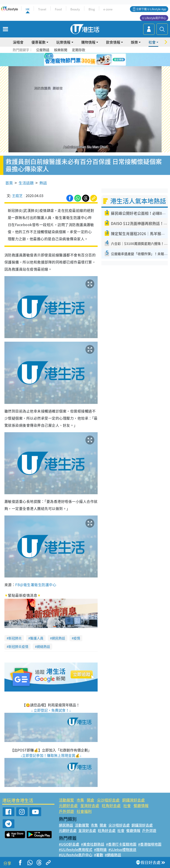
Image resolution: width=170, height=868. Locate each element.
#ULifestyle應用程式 (76, 849)
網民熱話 (58, 638)
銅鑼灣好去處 (133, 800)
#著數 (99, 855)
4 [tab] (88, 60)
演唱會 (18, 42)
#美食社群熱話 (93, 844)
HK (28, 9)
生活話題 (26, 183)
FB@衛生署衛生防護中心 (36, 585)
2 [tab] (79, 60)
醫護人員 (37, 638)
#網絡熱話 (113, 855)
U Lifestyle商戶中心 (154, 18)
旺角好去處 (111, 805)
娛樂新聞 (61, 50)
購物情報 (88, 42)
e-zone (108, 9)
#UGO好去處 (69, 844)
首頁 (9, 183)
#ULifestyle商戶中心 (76, 855)
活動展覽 (66, 800)
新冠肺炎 (15, 638)
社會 (152, 42)
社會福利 (84, 811)
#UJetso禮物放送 (122, 849)
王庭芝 (17, 196)
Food (58, 9)
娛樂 (134, 42)
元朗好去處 (68, 805)
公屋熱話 (43, 50)
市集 (80, 800)
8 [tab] (86, 65)
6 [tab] (97, 60)
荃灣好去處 (90, 805)
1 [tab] (75, 60)
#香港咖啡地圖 (150, 844)
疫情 (77, 638)
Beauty (75, 9)
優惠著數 (39, 42)
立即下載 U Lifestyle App (151, 9)
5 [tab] (93, 60)
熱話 (43, 183)
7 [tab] (82, 65)
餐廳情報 (141, 805)
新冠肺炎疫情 (18, 647)
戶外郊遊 (66, 811)
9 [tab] (91, 65)
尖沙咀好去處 (108, 800)
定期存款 (79, 50)
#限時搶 (100, 849)
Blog (92, 9)
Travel (42, 9)
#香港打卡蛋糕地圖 (121, 844)
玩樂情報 (63, 42)
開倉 (91, 800)
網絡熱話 (43, 647)
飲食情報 (113, 42)
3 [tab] (84, 60)
